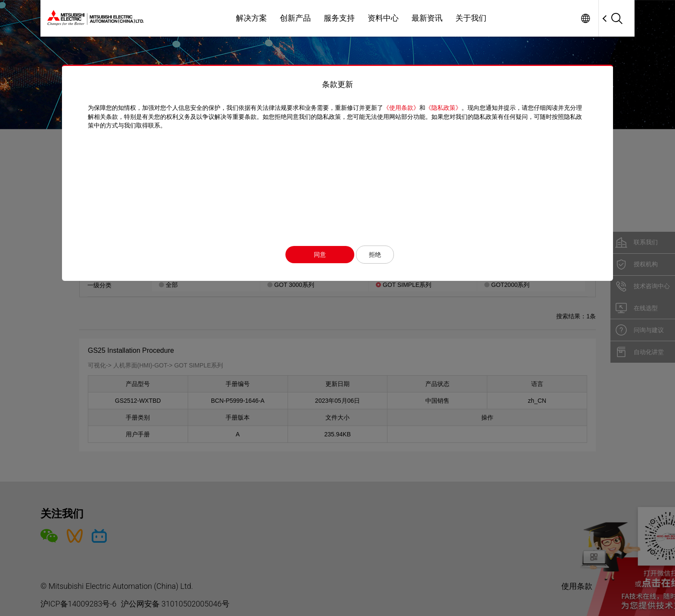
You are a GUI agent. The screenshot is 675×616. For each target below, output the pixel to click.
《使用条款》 (401, 108)
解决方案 (251, 18)
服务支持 (339, 18)
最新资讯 (427, 18)
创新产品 (295, 18)
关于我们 (471, 18)
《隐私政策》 (443, 108)
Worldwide (585, 18)
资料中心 (383, 18)
